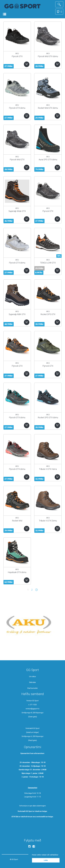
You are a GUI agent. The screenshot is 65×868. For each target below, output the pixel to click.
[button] (59, 855)
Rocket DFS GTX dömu (48, 417)
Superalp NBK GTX (17, 314)
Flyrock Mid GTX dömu (48, 56)
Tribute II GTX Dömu (48, 521)
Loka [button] (46, 860)
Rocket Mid (17, 521)
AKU (17, 53)
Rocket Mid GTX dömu (48, 108)
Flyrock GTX (17, 56)
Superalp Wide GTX (17, 211)
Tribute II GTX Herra (48, 469)
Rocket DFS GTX (48, 314)
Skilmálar (32, 682)
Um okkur (33, 677)
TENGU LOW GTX (48, 263)
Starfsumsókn (32, 688)
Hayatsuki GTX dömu (17, 572)
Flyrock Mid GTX (17, 160)
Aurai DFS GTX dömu (48, 160)
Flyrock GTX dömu (17, 108)
